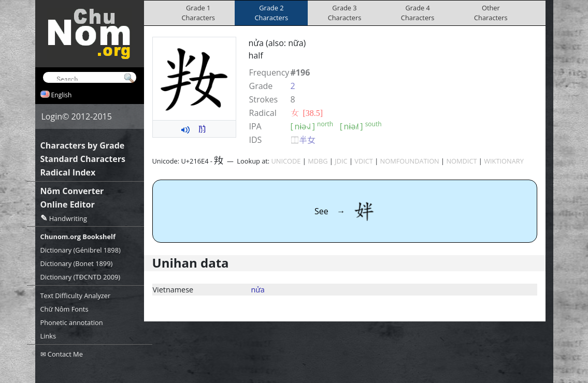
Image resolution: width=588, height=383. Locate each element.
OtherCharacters (491, 13)
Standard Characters (83, 159)
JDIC (341, 161)
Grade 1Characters (198, 13)
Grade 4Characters (418, 13)
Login (52, 116)
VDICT (364, 161)
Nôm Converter (72, 191)
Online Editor (68, 204)
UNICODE (286, 161)
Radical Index (68, 172)
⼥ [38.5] (307, 113)
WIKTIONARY (504, 161)
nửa (258, 290)
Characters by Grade (83, 145)
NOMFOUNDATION (410, 161)
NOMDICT (461, 161)
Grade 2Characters (272, 13)
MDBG (318, 161)
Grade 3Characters (345, 13)
